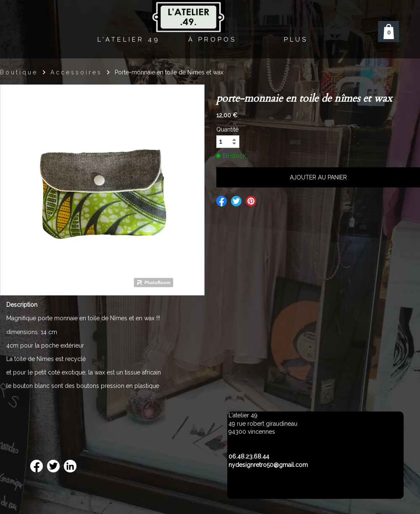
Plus (296, 40)
